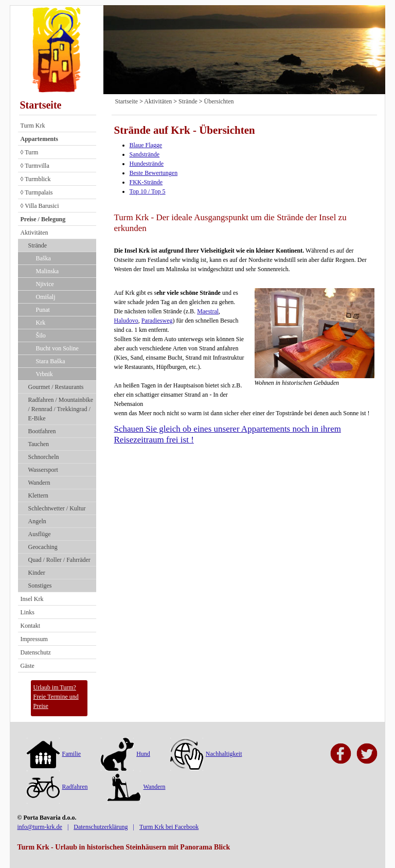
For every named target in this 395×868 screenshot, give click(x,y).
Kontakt (31, 626)
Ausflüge (40, 534)
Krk (41, 323)
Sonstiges (40, 586)
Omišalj (46, 297)
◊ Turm (30, 152)
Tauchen (39, 444)
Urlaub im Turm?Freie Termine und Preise (56, 697)
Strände (38, 245)
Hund (125, 754)
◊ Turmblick (36, 179)
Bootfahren (42, 431)
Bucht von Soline (57, 348)
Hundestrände (147, 164)
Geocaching (43, 547)
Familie (54, 754)
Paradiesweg (157, 321)
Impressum (34, 639)
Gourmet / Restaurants (56, 387)
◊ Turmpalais (37, 192)
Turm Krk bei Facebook (169, 827)
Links (28, 612)
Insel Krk (32, 599)
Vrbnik (44, 374)
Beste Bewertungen (154, 173)
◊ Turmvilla (35, 166)
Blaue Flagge (146, 145)
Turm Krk (33, 126)
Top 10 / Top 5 (148, 191)
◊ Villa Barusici (40, 206)
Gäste (28, 666)
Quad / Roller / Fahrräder (59, 560)
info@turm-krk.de (40, 827)
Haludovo (126, 321)
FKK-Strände (146, 182)
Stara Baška (51, 361)
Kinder (37, 573)
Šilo (41, 335)
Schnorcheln (44, 457)
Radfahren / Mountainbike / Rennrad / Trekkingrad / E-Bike (61, 409)
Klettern (38, 495)
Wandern (39, 483)
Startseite (41, 105)
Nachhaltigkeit (206, 754)
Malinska (48, 271)
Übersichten (219, 101)
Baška (43, 258)
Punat (43, 310)
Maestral (208, 311)
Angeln (37, 521)
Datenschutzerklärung (101, 827)
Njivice (45, 284)
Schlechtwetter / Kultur (57, 508)
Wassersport (43, 470)
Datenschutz (36, 652)
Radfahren (57, 787)
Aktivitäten (34, 233)
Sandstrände (145, 154)
